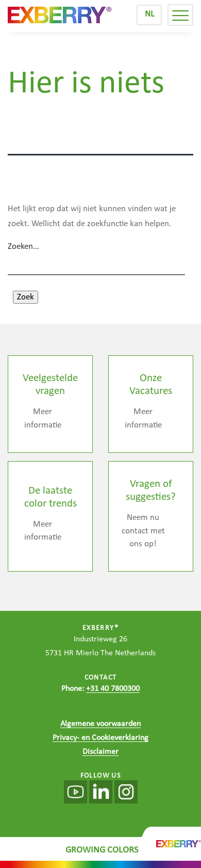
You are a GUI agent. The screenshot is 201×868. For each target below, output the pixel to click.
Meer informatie (43, 419)
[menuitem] (149, 15)
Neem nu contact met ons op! (143, 531)
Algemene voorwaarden (100, 724)
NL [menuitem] (149, 14)
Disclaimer (100, 752)
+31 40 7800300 (113, 689)
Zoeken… (23, 247)
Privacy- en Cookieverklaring (100, 738)
